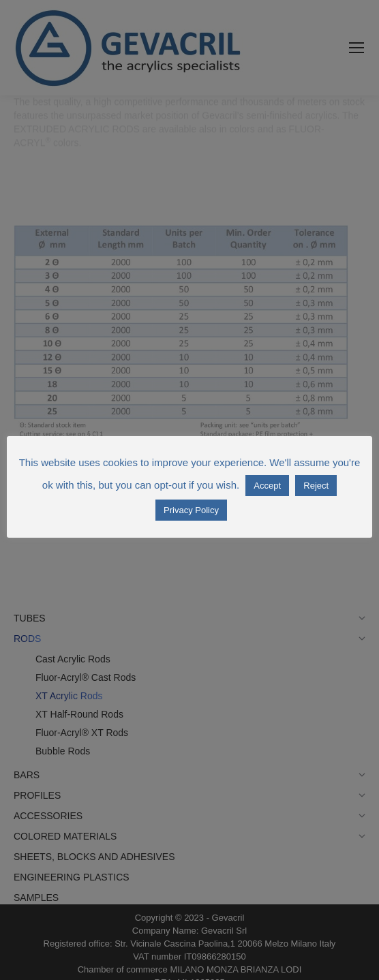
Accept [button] (267, 486)
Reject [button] (316, 486)
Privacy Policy (191, 510)
